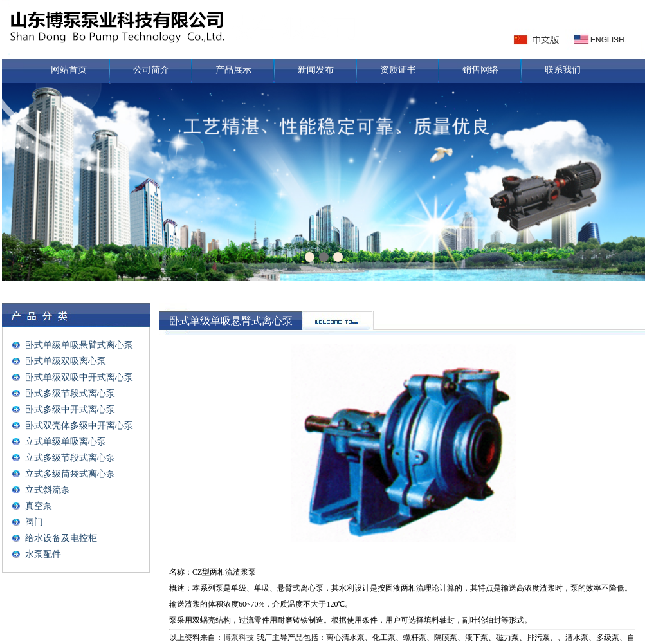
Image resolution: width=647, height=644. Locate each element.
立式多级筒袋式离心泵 (70, 474)
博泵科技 (239, 638)
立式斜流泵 (48, 490)
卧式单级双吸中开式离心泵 (79, 377)
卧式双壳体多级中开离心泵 (79, 426)
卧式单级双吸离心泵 (66, 361)
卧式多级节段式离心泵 (70, 393)
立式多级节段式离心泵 (70, 458)
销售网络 (480, 70)
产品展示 (233, 70)
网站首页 (69, 70)
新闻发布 (316, 70)
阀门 (34, 522)
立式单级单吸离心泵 (66, 442)
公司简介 (151, 70)
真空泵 (39, 506)
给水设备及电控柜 (61, 538)
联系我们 (563, 70)
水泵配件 (43, 554)
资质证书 (398, 70)
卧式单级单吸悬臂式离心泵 (79, 345)
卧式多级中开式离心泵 (70, 409)
